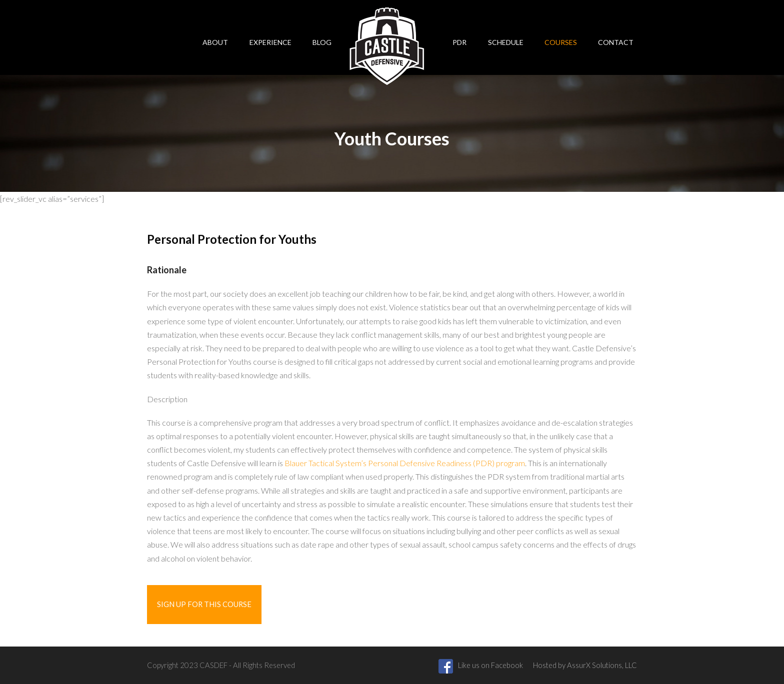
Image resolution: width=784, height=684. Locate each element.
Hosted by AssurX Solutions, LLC (585, 665)
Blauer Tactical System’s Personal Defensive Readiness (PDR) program (405, 463)
